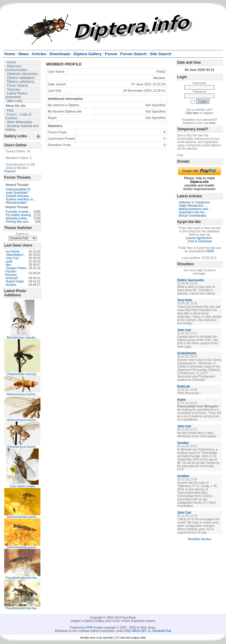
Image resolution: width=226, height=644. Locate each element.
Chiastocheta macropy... (22, 374)
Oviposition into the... (193, 212)
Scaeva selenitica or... (21, 199)
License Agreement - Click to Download (199, 240)
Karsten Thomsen (11, 273)
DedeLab (183, 386)
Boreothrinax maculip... (22, 338)
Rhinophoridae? (17, 203)
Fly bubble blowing (19, 215)
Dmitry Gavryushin (191, 280)
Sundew (183, 443)
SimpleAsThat (162, 631)
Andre (181, 400)
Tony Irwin (185, 300)
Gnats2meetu (187, 353)
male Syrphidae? (17, 193)
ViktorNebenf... (16, 255)
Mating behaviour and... (195, 209)
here (212, 123)
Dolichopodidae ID (18, 189)
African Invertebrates (193, 216)
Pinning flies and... (18, 222)
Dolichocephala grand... (22, 517)
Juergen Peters (16, 268)
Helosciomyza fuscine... (22, 394)
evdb (9, 261)
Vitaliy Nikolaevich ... (193, 206)
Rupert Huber (15, 281)
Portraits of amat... (18, 212)
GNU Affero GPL (136, 631)
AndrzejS (12, 278)
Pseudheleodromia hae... (22, 578)
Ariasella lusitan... (18, 218)
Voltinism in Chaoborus (194, 202)
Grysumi (10, 171)
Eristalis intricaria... (19, 196)
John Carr (13, 258)
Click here (192, 113)
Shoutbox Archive (199, 539)
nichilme (183, 476)
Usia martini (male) (22, 486)
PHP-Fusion (95, 628)
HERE (210, 251)
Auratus (11, 285)
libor (9, 265)
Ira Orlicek (13, 252)
